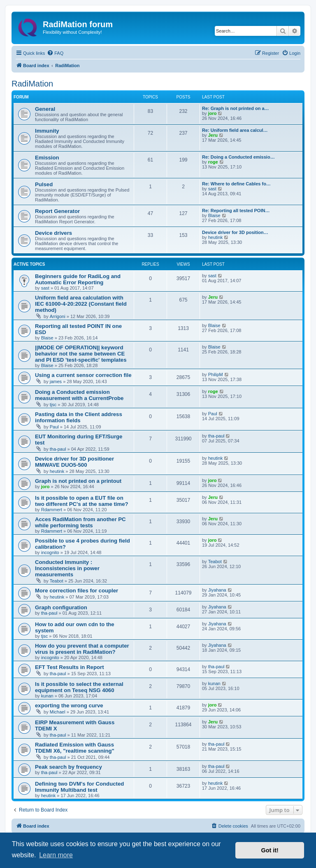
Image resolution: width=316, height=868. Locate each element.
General (45, 109)
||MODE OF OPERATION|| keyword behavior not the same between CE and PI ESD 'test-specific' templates (81, 354)
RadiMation (32, 84)
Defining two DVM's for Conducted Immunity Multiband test (79, 787)
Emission (47, 158)
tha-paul (58, 449)
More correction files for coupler (77, 591)
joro (213, 113)
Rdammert (52, 510)
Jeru (213, 135)
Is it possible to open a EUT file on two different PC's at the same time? (82, 501)
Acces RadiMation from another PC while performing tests (80, 522)
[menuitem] (55, 53)
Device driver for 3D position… (235, 232)
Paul (54, 427)
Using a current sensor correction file (83, 375)
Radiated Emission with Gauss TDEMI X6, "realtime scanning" (75, 748)
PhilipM (216, 374)
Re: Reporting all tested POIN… (236, 211)
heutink (215, 237)
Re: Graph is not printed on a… (236, 108)
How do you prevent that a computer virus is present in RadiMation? (82, 649)
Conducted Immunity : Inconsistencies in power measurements (67, 568)
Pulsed (44, 184)
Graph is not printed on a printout (78, 481)
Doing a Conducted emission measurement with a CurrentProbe (79, 395)
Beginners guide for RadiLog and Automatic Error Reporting (78, 279)
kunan (47, 696)
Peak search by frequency (69, 767)
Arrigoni (58, 316)
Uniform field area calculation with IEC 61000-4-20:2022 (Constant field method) (81, 304)
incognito (50, 552)
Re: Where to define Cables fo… (236, 184)
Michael (58, 712)
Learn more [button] (56, 855)
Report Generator (57, 211)
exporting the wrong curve (69, 705)
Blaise (214, 215)
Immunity (47, 131)
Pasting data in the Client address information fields (79, 417)
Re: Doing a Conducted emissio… (238, 157)
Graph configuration (61, 607)
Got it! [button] (270, 850)
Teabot (57, 581)
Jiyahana (217, 590)
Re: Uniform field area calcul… (235, 130)
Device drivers (53, 233)
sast (212, 189)
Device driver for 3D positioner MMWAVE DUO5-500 (74, 462)
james (56, 381)
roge (213, 162)
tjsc (53, 405)
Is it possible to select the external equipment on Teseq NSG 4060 (79, 687)
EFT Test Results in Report (70, 667)
